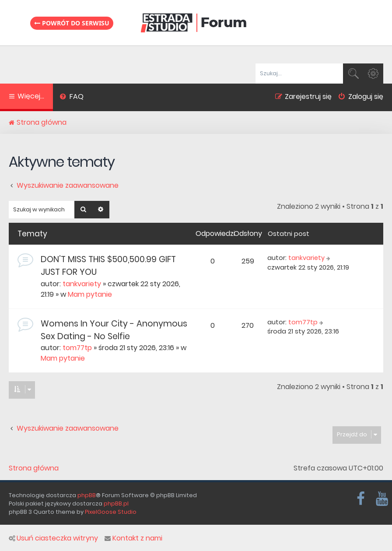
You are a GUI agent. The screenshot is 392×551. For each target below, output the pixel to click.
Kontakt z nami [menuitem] (133, 538)
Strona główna (34, 468)
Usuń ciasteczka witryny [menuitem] (53, 538)
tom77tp (77, 348)
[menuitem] (72, 98)
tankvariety (82, 284)
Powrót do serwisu (72, 23)
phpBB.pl (116, 504)
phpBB (87, 495)
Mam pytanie (90, 294)
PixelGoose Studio (111, 512)
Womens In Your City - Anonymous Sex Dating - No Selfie (114, 330)
